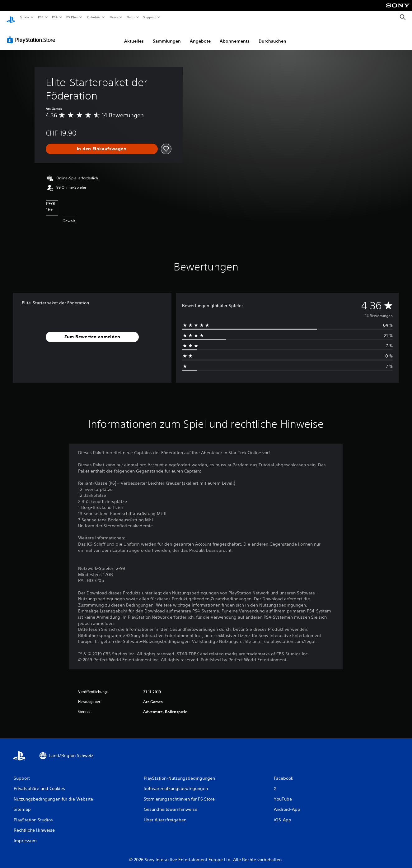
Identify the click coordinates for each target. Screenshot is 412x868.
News (114, 17)
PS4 (55, 17)
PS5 (41, 17)
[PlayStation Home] (11, 17)
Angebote (200, 35)
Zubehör (94, 17)
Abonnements (235, 35)
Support (150, 17)
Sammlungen (167, 35)
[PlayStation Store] (32, 34)
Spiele (24, 17)
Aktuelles (134, 35)
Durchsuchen (272, 35)
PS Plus (72, 17)
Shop (130, 17)
